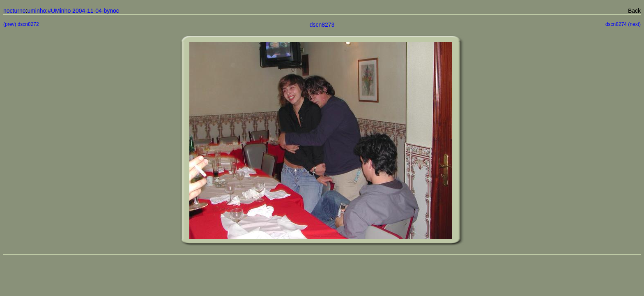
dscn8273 (322, 25)
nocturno (14, 11)
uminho (37, 11)
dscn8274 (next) (623, 24)
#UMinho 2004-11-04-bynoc (83, 11)
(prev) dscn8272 (21, 24)
